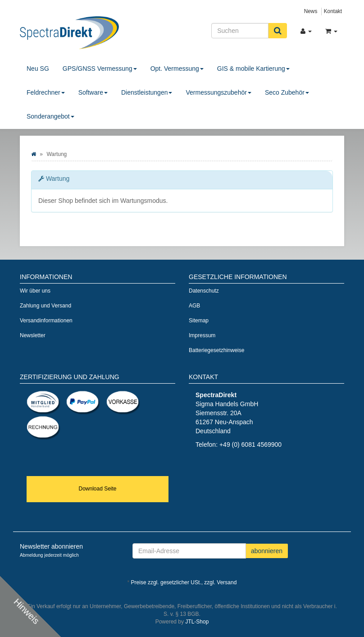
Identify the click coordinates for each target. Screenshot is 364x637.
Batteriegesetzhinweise (216, 350)
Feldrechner (46, 92)
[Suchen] (240, 31)
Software (93, 92)
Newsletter (33, 335)
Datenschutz (204, 291)
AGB (194, 306)
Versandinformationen (46, 321)
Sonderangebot (50, 116)
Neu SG (38, 69)
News (311, 11)
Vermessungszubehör (218, 92)
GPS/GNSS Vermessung (100, 69)
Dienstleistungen (147, 92)
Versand (227, 582)
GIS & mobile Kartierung (253, 69)
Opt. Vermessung (177, 69)
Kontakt (333, 11)
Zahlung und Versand (45, 306)
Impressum (202, 335)
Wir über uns (35, 291)
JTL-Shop (197, 622)
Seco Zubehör (287, 92)
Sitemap (199, 321)
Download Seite (97, 489)
